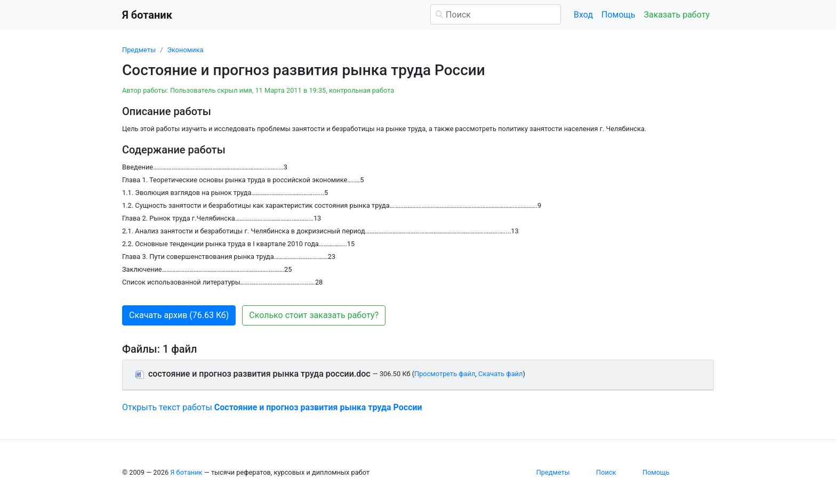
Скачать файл (500, 374)
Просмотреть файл (445, 374)
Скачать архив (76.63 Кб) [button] (179, 315)
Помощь (618, 15)
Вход (583, 15)
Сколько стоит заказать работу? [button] (314, 315)
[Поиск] (496, 14)
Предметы (139, 50)
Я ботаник (186, 472)
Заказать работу (677, 15)
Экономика (185, 50)
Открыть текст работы (272, 407)
